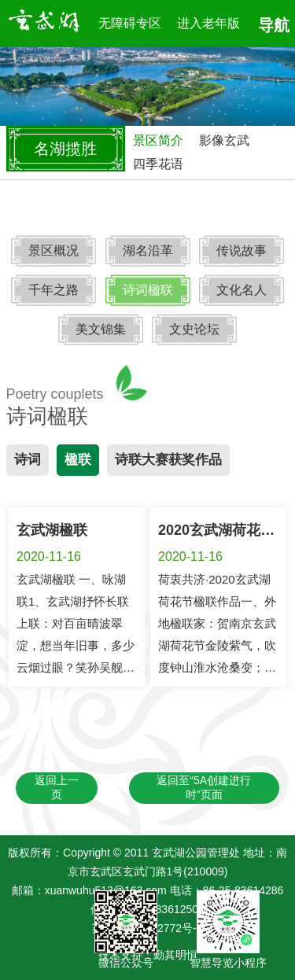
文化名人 (242, 290)
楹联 (78, 460)
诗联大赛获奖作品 (168, 460)
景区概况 (53, 251)
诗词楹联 (148, 290)
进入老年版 (208, 23)
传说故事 (242, 251)
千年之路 (53, 290)
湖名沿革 (148, 251)
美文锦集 (101, 329)
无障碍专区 (130, 23)
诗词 (28, 460)
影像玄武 (224, 140)
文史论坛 (194, 329)
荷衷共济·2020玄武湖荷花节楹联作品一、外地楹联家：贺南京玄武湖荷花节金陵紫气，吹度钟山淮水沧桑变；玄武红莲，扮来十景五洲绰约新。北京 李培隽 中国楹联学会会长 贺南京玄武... (217, 667)
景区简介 (158, 140)
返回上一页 (57, 787)
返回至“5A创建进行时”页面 (204, 787)
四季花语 (158, 164)
